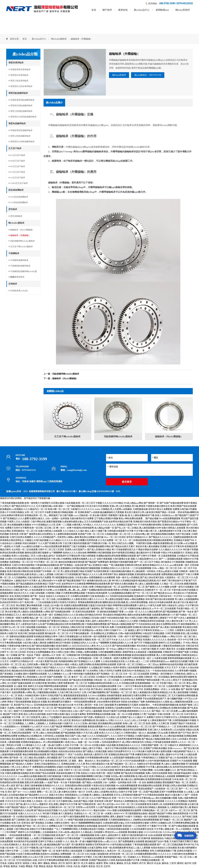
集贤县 (14, 866)
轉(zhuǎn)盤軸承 (59, 39)
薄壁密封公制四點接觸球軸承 (23, 117)
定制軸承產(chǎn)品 (19, 291)
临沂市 (188, 863)
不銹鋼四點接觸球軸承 (20, 266)
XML (118, 491)
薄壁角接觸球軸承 (17, 124)
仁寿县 (33, 863)
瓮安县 (92, 866)
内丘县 (77, 866)
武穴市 (142, 863)
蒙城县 (120, 863)
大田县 (69, 866)
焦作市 (69, 863)
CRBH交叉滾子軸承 (19, 183)
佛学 (40, 863)
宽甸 (106, 863)
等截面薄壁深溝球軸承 (20, 69)
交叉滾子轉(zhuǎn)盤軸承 (22, 247)
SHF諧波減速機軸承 (19, 197)
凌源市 (99, 863)
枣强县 (7, 866)
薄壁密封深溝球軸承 (19, 75)
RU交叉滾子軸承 (18, 172)
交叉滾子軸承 (15, 148)
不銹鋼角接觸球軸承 (19, 260)
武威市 (84, 866)
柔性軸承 (13, 209)
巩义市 (84, 863)
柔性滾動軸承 (16, 216)
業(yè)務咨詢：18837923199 (157, 75)
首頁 (94, 10)
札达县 (157, 863)
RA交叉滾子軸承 (18, 155)
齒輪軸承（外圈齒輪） (20, 235)
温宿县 (26, 863)
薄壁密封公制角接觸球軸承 (22, 142)
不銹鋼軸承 (14, 253)
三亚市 (173, 863)
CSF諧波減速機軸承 (19, 202)
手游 (36, 866)
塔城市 (135, 863)
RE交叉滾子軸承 (18, 166)
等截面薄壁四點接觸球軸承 (22, 100)
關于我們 (107, 10)
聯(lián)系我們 (183, 10)
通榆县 (46, 863)
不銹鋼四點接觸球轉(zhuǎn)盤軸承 (24, 272)
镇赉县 (92, 863)
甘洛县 (3, 863)
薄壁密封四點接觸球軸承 (21, 106)
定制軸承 (13, 284)
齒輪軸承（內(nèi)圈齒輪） (22, 230)
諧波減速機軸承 (16, 190)
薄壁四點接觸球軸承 (18, 93)
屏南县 (54, 863)
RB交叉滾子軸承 (18, 161)
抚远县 (50, 866)
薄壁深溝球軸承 (16, 63)
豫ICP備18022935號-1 (67, 491)
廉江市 (77, 863)
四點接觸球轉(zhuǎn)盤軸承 (23, 241)
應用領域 (123, 10)
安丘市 (99, 866)
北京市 (107, 866)
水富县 (112, 863)
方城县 (22, 866)
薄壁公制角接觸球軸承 (20, 136)
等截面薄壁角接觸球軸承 (21, 130)
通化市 (150, 863)
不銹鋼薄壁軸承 (17, 277)
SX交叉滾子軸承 (18, 178)
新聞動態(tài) (162, 10)
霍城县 (29, 866)
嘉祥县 (165, 863)
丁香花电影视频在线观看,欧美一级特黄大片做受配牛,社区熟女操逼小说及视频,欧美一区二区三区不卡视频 (51, 503)
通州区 (180, 863)
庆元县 (127, 863)
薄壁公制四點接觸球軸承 (21, 111)
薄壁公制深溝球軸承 (19, 81)
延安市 (18, 863)
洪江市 (62, 863)
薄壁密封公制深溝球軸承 (21, 86)
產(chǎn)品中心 (142, 10)
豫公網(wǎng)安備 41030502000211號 (96, 491)
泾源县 (11, 863)
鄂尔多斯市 (59, 866)
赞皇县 (42, 866)
